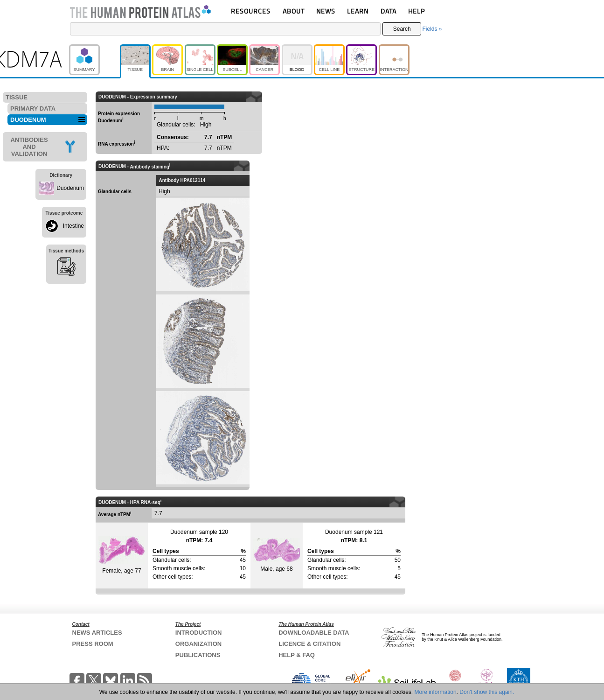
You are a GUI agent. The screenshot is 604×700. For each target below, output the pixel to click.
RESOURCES (251, 11)
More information (436, 692)
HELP (417, 11)
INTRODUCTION (199, 633)
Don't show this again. (487, 692)
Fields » (432, 29)
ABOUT (294, 11)
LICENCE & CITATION (309, 644)
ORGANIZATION (198, 644)
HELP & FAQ (297, 655)
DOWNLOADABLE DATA (314, 633)
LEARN (358, 11)
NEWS (326, 11)
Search (402, 29)
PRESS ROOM (93, 644)
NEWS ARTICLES (97, 633)
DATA (389, 11)
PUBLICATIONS (198, 655)
